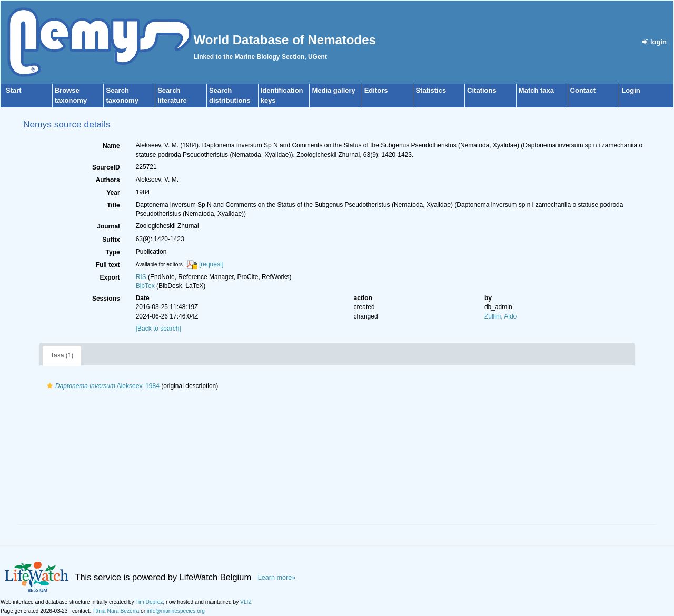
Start (14, 90)
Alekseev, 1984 (102, 386)
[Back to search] (158, 329)
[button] (50, 386)
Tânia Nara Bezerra (116, 611)
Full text (108, 265)
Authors (108, 180)
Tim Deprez (149, 602)
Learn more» (277, 578)
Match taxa (536, 90)
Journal (108, 226)
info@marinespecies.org (176, 611)
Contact (583, 90)
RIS (141, 277)
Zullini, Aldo (500, 316)
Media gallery (333, 90)
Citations (482, 90)
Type (113, 252)
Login (631, 90)
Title (113, 205)
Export (110, 277)
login (655, 42)
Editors (376, 90)
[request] (211, 264)
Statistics (431, 90)
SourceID (106, 167)
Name (111, 146)
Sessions (106, 299)
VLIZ (246, 602)
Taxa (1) (62, 355)
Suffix (111, 240)
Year (113, 193)
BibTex (145, 286)
